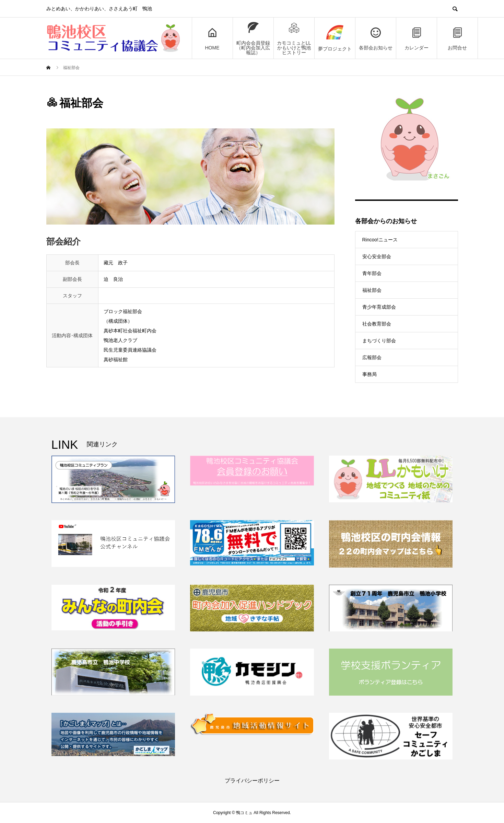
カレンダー (417, 38)
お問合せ (457, 38)
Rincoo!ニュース (380, 240)
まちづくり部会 (379, 341)
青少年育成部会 (379, 307)
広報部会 (372, 357)
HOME (212, 38)
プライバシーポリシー (252, 781)
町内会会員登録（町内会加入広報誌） (253, 38)
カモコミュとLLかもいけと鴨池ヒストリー (294, 38)
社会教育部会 (377, 324)
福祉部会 (372, 290)
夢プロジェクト (335, 38)
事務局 (370, 374)
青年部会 (372, 273)
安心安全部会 (377, 256)
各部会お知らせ (376, 38)
